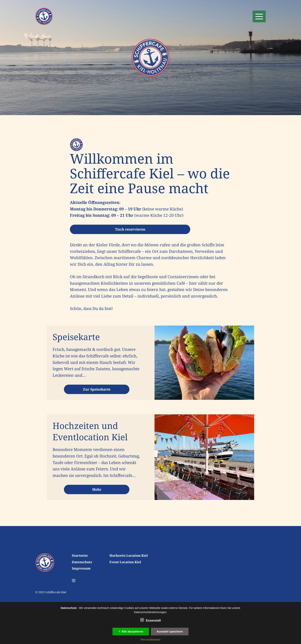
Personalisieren (150, 639)
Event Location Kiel (125, 562)
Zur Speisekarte (97, 389)
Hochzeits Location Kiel (129, 555)
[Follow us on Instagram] (74, 581)
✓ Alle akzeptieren (131, 631)
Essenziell (150, 620)
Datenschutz (82, 562)
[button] (259, 16)
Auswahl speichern (170, 631)
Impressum (81, 568)
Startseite (80, 555)
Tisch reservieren (130, 229)
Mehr (97, 489)
